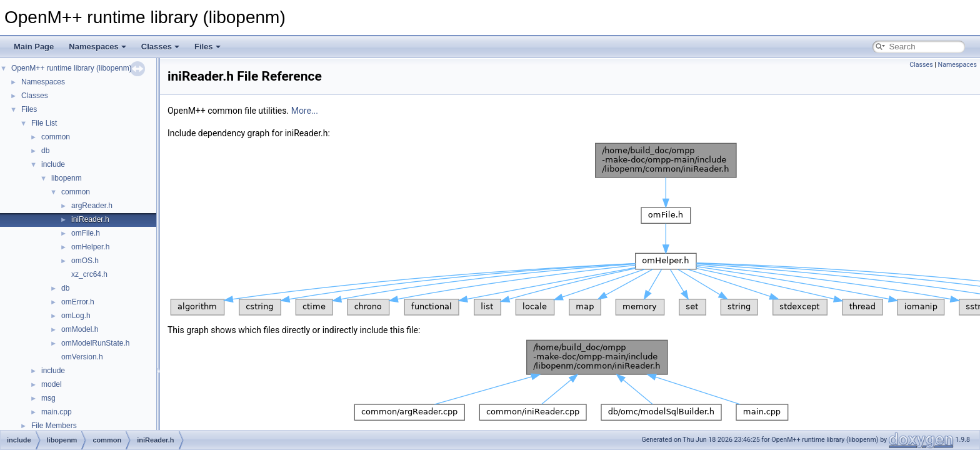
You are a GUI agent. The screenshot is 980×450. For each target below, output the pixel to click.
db (45, 151)
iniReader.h (90, 219)
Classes (160, 47)
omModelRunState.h (95, 343)
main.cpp (57, 412)
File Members (54, 426)
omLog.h (76, 316)
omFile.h (86, 233)
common (56, 137)
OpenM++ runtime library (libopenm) (72, 68)
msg (48, 398)
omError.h (78, 302)
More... (305, 111)
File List (44, 123)
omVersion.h (82, 357)
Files (207, 47)
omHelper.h (90, 247)
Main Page (34, 47)
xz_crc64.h (89, 274)
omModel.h (80, 329)
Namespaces (97, 47)
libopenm (67, 178)
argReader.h (92, 206)
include (53, 164)
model (52, 384)
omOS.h (85, 261)
